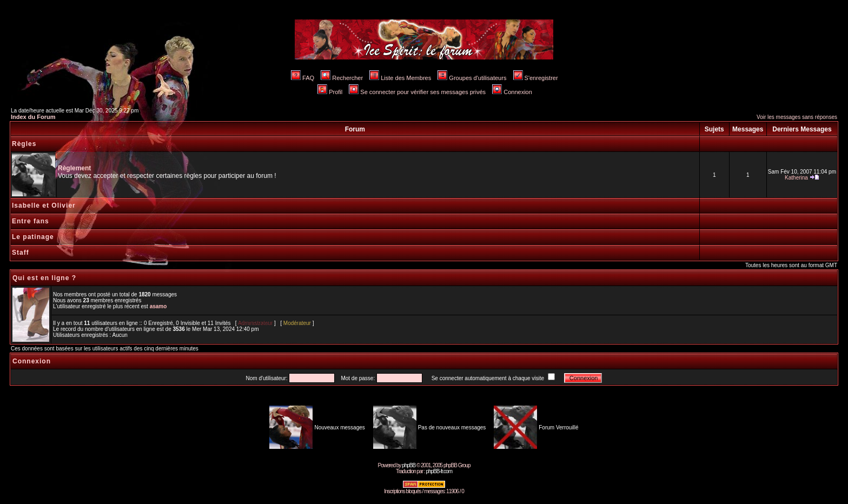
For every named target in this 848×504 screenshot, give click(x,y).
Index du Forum (33, 117)
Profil (330, 92)
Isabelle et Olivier (44, 205)
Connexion (512, 92)
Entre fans (31, 221)
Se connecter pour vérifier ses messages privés (417, 92)
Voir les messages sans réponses (797, 117)
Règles (24, 144)
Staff (21, 253)
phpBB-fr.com (439, 471)
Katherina (796, 178)
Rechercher (342, 78)
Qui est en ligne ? (44, 278)
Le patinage (33, 237)
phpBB (409, 465)
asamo (158, 306)
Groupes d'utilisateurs (472, 78)
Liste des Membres (400, 78)
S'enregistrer (536, 78)
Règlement (74, 168)
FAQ (303, 78)
